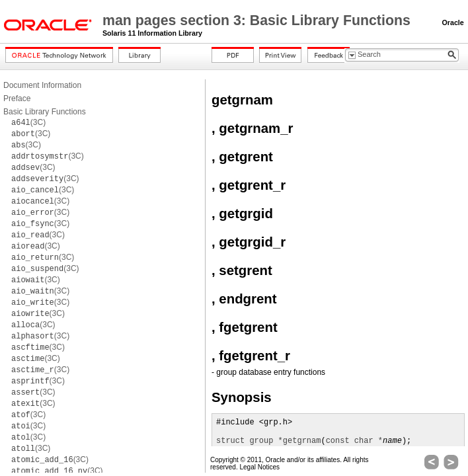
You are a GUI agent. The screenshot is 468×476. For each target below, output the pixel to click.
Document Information (42, 85)
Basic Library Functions (45, 112)
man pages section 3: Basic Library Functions (258, 20)
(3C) (28, 122)
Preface (17, 99)
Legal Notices (259, 467)
